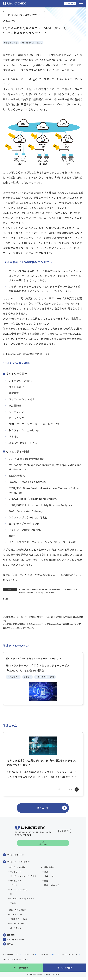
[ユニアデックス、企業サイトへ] (70, 4)
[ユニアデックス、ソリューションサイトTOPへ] (14, 3)
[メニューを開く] (81, 3)
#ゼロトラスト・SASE (32, 43)
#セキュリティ (11, 43)
